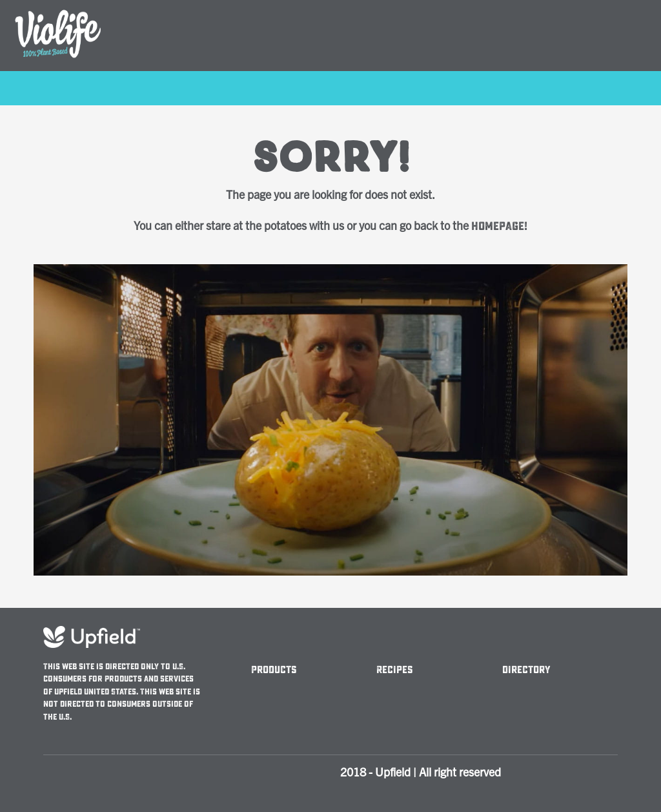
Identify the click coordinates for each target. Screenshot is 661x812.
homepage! (499, 226)
